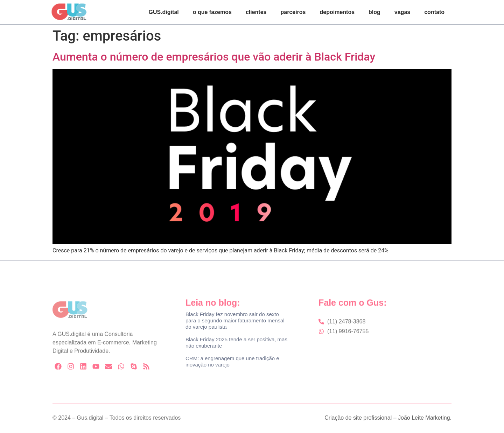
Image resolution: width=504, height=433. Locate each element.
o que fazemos (212, 12)
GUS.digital (164, 12)
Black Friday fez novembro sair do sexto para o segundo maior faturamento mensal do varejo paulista (235, 320)
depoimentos (337, 12)
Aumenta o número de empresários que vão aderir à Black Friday (214, 57)
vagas (402, 12)
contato (434, 12)
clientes (256, 12)
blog (374, 12)
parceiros (293, 12)
